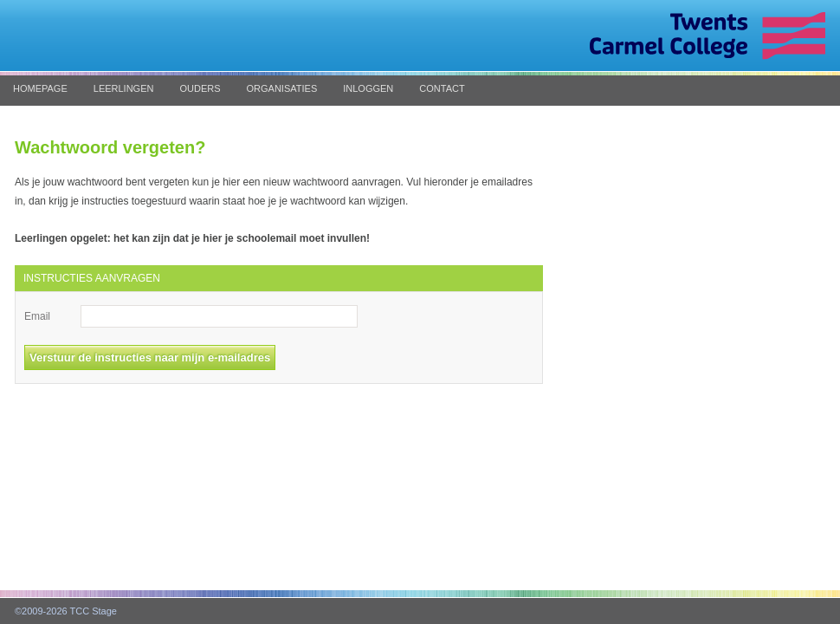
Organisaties (282, 88)
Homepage (40, 88)
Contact (442, 88)
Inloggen (368, 88)
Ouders (200, 88)
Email (37, 316)
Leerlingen (124, 88)
